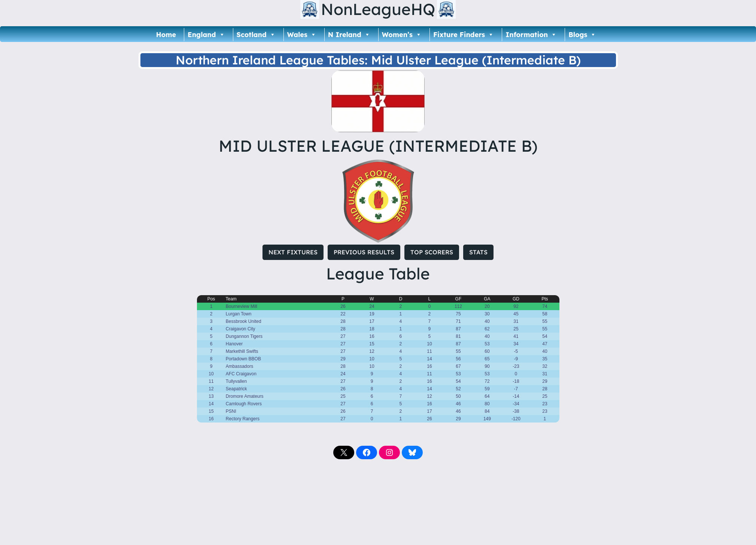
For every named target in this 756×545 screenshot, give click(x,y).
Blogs (582, 35)
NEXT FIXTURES (293, 252)
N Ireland (349, 35)
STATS (478, 252)
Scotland (256, 35)
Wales (302, 35)
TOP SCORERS (432, 252)
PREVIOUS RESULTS (364, 252)
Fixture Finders (464, 35)
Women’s (402, 35)
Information (531, 35)
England (206, 35)
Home (166, 35)
